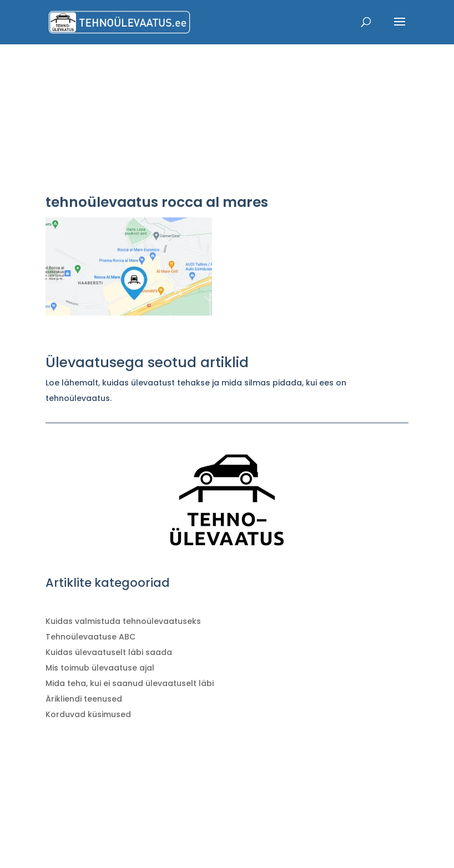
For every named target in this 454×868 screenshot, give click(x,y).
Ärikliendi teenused (84, 699)
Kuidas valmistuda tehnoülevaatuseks (123, 621)
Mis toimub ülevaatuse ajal (100, 668)
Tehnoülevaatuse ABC (90, 637)
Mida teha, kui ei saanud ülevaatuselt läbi (130, 683)
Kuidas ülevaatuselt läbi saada (109, 652)
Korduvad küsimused (88, 714)
